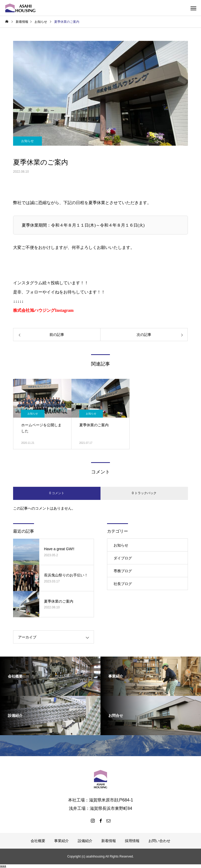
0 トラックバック (144, 493)
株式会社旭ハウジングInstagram (43, 310)
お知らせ (27, 141)
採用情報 (132, 841)
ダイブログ (123, 558)
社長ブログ (123, 584)
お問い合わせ (159, 841)
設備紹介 (85, 841)
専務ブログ (123, 571)
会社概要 (38, 841)
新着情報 (109, 841)
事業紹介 (62, 841)
